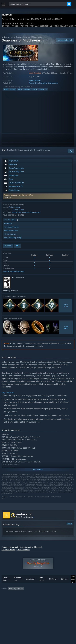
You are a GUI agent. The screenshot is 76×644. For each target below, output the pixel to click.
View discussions (10, 236)
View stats (8, 225)
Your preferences (24, 551)
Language (30, 584)
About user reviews (8, 551)
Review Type (6, 584)
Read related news (11, 232)
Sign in (5, 152)
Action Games (16, 39)
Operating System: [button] (35, 597)
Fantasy (41, 91)
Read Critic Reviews (24, 519)
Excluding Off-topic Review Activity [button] (41, 594)
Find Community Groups (13, 239)
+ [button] (46, 91)
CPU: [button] (48, 597)
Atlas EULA (8, 199)
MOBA (6, 91)
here (44, 533)
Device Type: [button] (7, 601)
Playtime (53, 584)
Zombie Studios (35, 82)
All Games (5, 39)
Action (20, 91)
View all (70, 525)
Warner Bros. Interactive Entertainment (43, 85)
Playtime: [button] (61, 594)
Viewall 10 (66, 329)
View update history (11, 228)
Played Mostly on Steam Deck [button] (13, 597)
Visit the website (11, 221)
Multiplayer (27, 91)
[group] (38, 597)
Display (64, 584)
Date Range (42, 584)
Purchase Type (17, 584)
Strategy (13, 91)
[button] (38, 198)
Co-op (35, 91)
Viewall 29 (66, 307)
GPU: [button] (57, 597)
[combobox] (38, 4)
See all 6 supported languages (14, 273)
